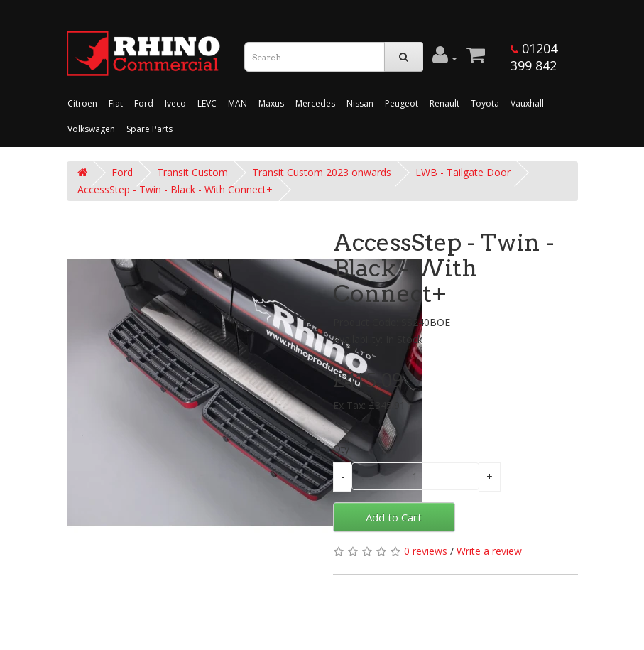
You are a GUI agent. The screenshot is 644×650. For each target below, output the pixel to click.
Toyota (485, 103)
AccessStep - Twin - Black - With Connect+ (175, 189)
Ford (144, 103)
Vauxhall (527, 103)
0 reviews (426, 551)
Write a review (489, 551)
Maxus (271, 103)
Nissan (360, 103)
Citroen (82, 103)
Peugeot (402, 103)
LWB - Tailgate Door (463, 172)
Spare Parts (149, 129)
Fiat (116, 103)
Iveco (175, 103)
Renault (444, 103)
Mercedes (315, 103)
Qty (341, 449)
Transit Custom (192, 172)
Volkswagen (91, 129)
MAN (238, 103)
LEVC (207, 103)
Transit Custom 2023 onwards (322, 172)
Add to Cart (394, 517)
